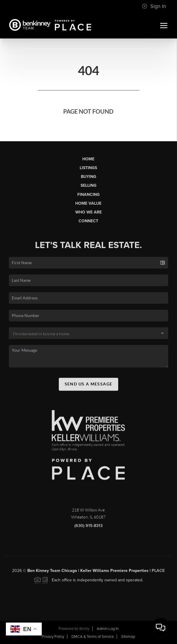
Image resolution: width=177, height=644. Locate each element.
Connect (88, 221)
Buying (88, 177)
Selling (88, 185)
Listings (88, 168)
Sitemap (128, 637)
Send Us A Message (89, 386)
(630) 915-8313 (88, 527)
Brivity (84, 629)
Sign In (154, 6)
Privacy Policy (53, 637)
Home (88, 159)
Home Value (88, 203)
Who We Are (88, 212)
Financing (88, 195)
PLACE (158, 572)
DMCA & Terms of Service (93, 637)
